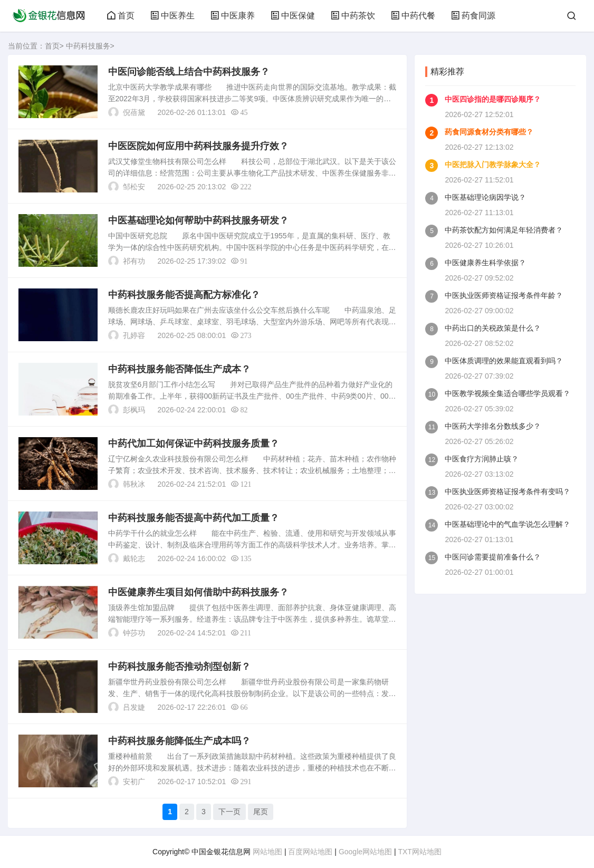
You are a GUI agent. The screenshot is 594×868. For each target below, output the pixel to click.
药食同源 (473, 16)
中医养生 (173, 16)
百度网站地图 (310, 852)
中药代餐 (413, 16)
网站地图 (267, 852)
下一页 (229, 812)
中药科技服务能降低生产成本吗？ (179, 741)
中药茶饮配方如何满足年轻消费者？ (504, 230)
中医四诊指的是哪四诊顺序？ (493, 99)
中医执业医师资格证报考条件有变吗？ (507, 491)
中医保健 (293, 16)
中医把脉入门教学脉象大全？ (493, 165)
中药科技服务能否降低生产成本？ (179, 369)
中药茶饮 (353, 16)
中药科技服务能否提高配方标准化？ (184, 295)
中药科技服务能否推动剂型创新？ (179, 667)
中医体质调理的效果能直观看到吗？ (504, 361)
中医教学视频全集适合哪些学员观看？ (507, 393)
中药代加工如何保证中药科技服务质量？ (194, 443)
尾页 (261, 812)
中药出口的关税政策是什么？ (493, 328)
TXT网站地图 (419, 852)
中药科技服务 (88, 46)
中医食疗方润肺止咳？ (482, 459)
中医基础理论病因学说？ (485, 197)
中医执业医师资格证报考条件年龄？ (504, 295)
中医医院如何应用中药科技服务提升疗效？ (198, 146)
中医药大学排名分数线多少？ (493, 426)
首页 (121, 16)
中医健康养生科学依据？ (485, 263)
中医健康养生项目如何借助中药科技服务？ (198, 592)
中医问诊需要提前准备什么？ (493, 557)
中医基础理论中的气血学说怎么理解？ (507, 524)
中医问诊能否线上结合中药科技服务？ (189, 72)
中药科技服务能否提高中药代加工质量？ (194, 518)
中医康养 (233, 16)
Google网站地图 (365, 852)
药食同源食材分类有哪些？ (489, 132)
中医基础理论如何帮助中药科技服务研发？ (198, 220)
